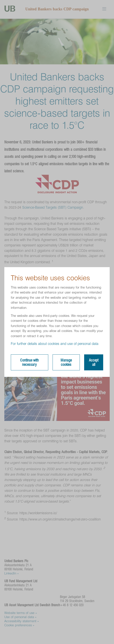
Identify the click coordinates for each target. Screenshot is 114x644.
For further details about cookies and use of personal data (55, 344)
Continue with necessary (29, 362)
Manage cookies (66, 362)
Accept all (94, 362)
